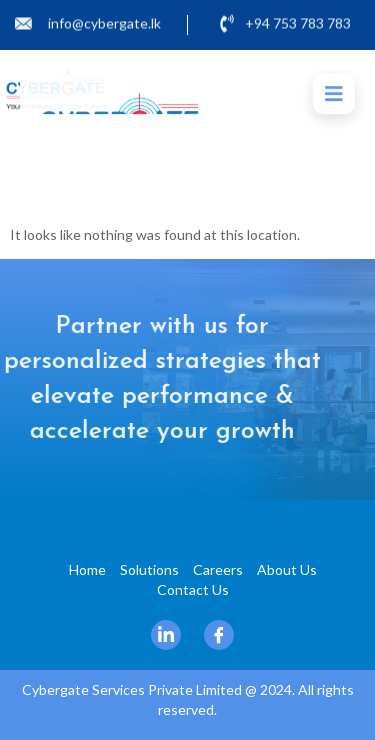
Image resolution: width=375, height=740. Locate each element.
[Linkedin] (166, 635)
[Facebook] (219, 635)
